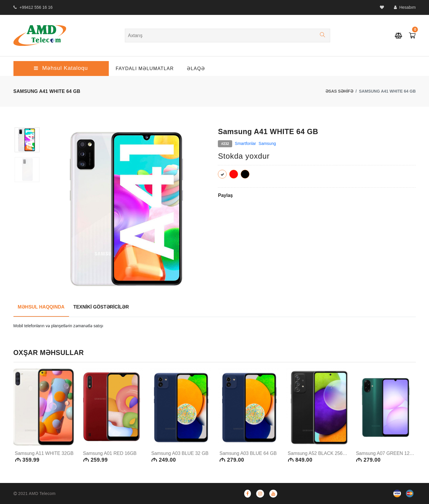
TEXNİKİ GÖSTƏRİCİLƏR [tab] (101, 307)
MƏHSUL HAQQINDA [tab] (41, 307)
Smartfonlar (245, 143)
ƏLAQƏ (196, 69)
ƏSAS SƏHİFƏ (339, 91)
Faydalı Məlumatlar (145, 69)
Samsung (267, 143)
